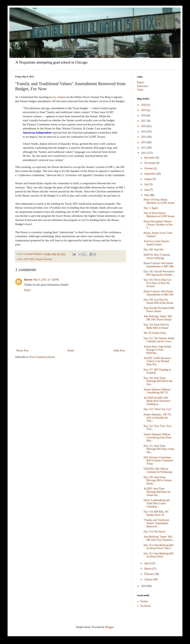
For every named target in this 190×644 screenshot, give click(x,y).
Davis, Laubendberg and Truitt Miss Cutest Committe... (157, 503)
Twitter (144, 601)
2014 (144, 137)
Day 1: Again (151, 208)
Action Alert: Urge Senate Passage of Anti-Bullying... (157, 350)
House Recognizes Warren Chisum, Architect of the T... (158, 225)
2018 (144, 115)
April (147, 563)
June (147, 190)
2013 (144, 142)
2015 (144, 132)
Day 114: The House (155, 532)
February (149, 574)
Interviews (143, 86)
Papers (141, 82)
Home (71, 351)
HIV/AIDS (29, 259)
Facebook (146, 606)
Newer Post (22, 351)
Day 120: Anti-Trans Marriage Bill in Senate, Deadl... (158, 480)
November (150, 163)
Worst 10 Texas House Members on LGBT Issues (159, 201)
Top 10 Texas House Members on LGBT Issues (159, 215)
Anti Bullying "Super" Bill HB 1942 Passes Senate (158, 318)
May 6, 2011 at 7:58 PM (46, 280)
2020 (144, 105)
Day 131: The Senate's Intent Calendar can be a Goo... (159, 340)
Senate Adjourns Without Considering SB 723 (157, 391)
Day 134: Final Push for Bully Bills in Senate (156, 326)
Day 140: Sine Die (153, 250)
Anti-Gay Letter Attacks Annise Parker (156, 243)
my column (59, 97)
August (148, 179)
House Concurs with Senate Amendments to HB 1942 (159, 293)
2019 (144, 110)
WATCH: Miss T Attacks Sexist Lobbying (157, 256)
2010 (144, 586)
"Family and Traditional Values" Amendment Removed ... (156, 523)
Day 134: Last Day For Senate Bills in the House (158, 301)
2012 (144, 148)
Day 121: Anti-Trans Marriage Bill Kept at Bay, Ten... (159, 449)
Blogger (109, 627)
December (150, 158)
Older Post (119, 351)
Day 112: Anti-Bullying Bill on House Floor (158, 555)
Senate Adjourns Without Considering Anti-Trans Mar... (158, 438)
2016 (144, 126)
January (149, 579)
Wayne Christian (44, 259)
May (147, 195)
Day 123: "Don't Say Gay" (158, 409)
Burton (28, 280)
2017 (144, 121)
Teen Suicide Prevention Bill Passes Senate (159, 310)
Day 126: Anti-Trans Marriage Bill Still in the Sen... (158, 381)
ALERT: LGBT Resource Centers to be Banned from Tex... (157, 361)
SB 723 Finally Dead (155, 333)
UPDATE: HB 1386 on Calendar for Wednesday (158, 470)
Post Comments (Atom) (42, 357)
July (147, 184)
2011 (144, 153)
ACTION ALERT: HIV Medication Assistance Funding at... (157, 401)
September (150, 174)
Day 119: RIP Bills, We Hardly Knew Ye (156, 513)
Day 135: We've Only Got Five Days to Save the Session (157, 283)
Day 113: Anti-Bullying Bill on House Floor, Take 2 (158, 547)
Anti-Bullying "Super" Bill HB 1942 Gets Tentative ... (159, 538)
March (148, 569)
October (149, 168)
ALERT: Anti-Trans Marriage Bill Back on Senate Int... (157, 492)
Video (140, 90)
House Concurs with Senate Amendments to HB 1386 (159, 265)
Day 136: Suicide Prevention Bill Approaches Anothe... (159, 273)
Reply (27, 290)
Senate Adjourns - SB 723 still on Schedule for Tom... (157, 418)
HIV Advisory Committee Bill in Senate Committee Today (158, 461)
